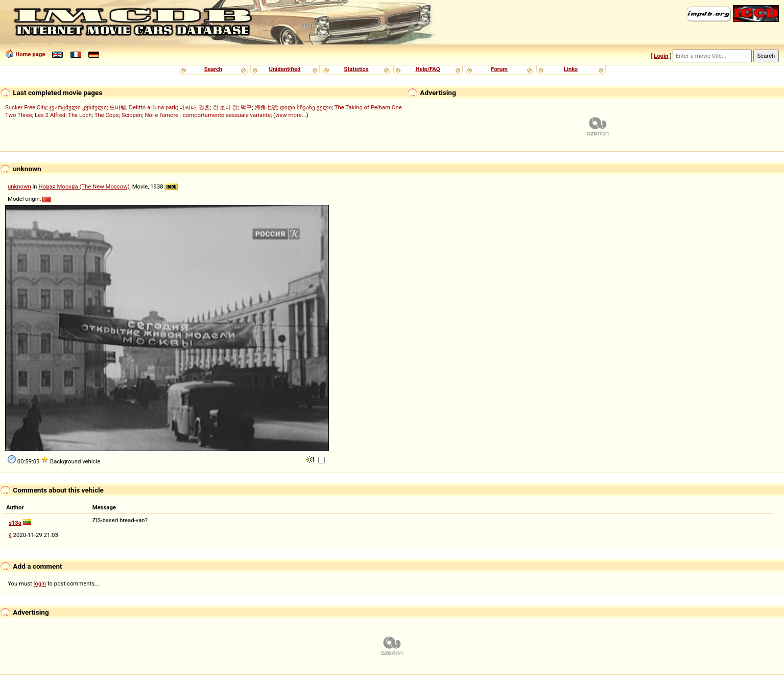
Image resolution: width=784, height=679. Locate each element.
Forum (499, 69)
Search (213, 69)
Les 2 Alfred (50, 115)
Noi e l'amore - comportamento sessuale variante (207, 115)
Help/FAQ (427, 69)
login (40, 583)
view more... (291, 115)
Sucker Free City (26, 107)
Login (661, 56)
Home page (30, 54)
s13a (15, 523)
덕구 (246, 107)
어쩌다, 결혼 (195, 107)
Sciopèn (132, 115)
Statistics (356, 69)
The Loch (80, 115)
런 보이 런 (226, 107)
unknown (19, 186)
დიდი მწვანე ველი (306, 107)
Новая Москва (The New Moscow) (84, 186)
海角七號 (266, 107)
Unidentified (285, 69)
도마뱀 (118, 107)
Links (571, 69)
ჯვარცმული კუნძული (78, 107)
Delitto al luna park (153, 107)
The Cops (107, 115)
